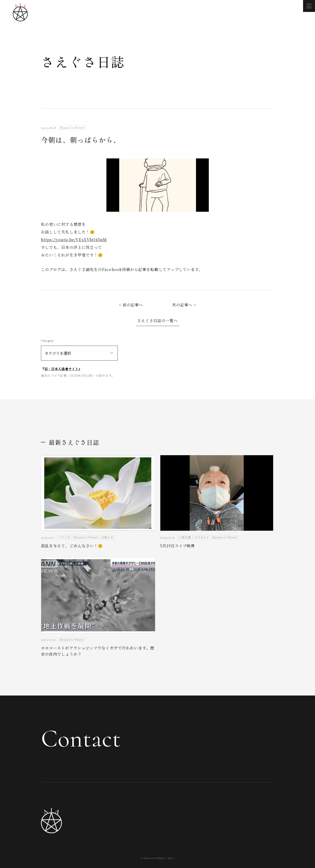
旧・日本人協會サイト (61, 369)
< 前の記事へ (131, 305)
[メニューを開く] (309, 6)
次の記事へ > (184, 305)
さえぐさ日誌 (83, 62)
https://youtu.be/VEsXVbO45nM (74, 239)
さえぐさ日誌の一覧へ (157, 320)
